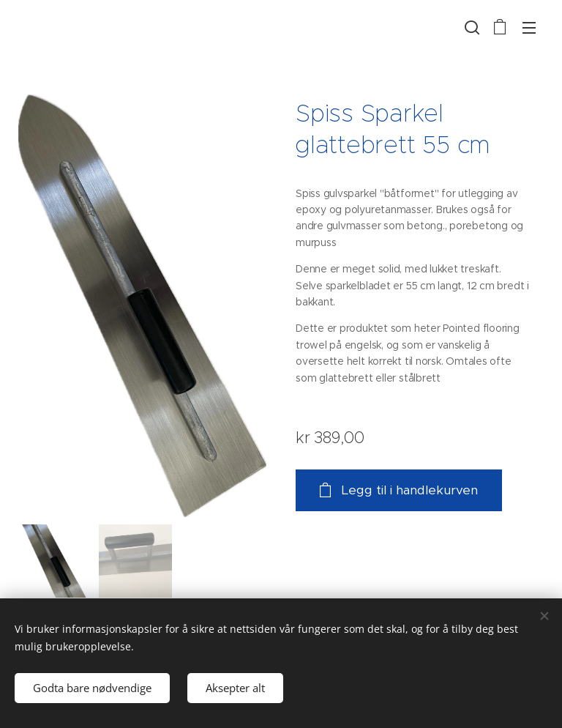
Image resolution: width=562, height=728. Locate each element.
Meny (529, 28)
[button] (471, 27)
